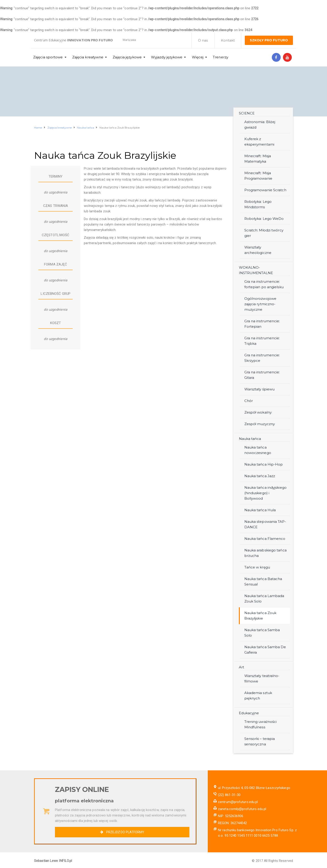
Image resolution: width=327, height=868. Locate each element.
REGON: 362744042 (233, 823)
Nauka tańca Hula (260, 510)
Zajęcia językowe (127, 57)
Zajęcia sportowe (48, 57)
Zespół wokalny (258, 412)
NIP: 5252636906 (231, 816)
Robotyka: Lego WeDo (264, 219)
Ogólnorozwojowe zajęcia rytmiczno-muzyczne (260, 304)
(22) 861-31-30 (229, 795)
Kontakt (228, 40)
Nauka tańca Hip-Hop (264, 464)
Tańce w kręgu (257, 567)
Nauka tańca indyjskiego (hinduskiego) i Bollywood (265, 493)
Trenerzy (220, 57)
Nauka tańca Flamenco (265, 539)
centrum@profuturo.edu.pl (238, 802)
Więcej (198, 57)
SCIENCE (247, 113)
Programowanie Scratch (265, 190)
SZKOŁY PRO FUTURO (269, 40)
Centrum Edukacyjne (73, 40)
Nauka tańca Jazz (260, 476)
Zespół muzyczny (260, 424)
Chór (249, 401)
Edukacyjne (249, 713)
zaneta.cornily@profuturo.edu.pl (242, 809)
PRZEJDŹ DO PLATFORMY (122, 832)
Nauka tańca (250, 439)
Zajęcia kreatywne (88, 57)
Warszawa (129, 40)
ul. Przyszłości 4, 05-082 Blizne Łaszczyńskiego (254, 788)
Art (242, 667)
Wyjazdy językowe (167, 57)
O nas (203, 40)
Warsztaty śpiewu (260, 389)
